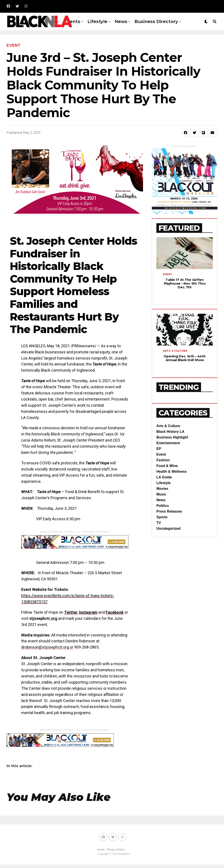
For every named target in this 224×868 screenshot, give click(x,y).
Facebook (115, 612)
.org (54, 618)
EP (159, 461)
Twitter (71, 612)
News (121, 21)
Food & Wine (167, 479)
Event (161, 467)
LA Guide (164, 490)
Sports (162, 530)
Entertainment (168, 456)
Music (161, 507)
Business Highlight (172, 450)
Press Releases (169, 524)
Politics (163, 518)
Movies (162, 501)
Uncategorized (168, 541)
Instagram (88, 612)
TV (159, 536)
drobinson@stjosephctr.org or (47, 647)
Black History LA (170, 444)
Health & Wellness (171, 484)
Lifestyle (97, 21)
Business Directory (156, 21)
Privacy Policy (116, 850)
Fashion (163, 473)
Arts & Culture (168, 439)
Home (101, 850)
